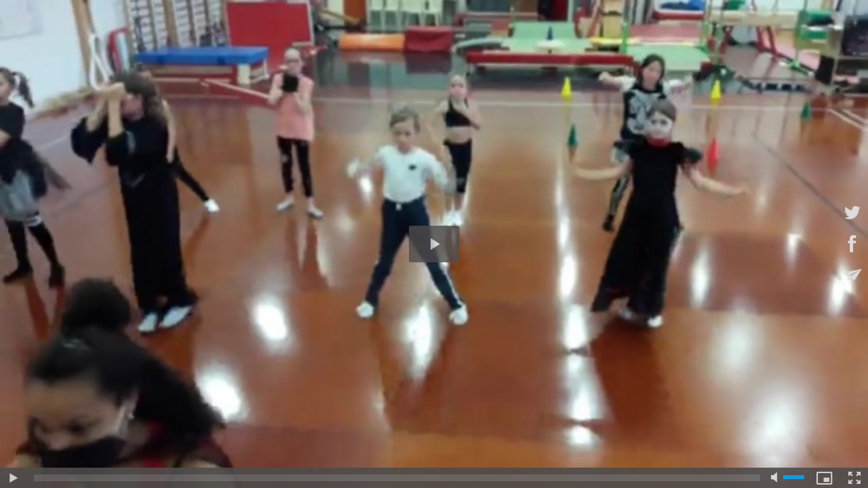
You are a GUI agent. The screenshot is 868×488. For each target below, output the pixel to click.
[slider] (397, 478)
